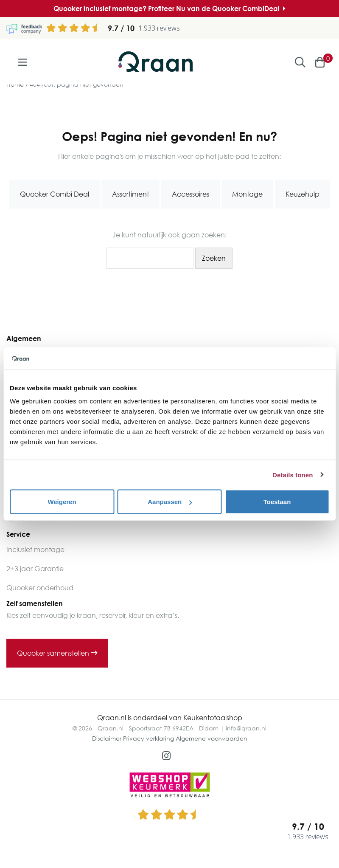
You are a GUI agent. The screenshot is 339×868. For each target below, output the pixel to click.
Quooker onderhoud (40, 588)
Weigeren (62, 502)
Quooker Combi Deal (55, 194)
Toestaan (277, 502)
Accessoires (191, 194)
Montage (247, 194)
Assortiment (130, 194)
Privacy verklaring (148, 738)
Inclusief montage (35, 550)
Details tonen (293, 475)
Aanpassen (170, 502)
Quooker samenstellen (57, 653)
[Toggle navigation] (22, 62)
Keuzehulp (303, 194)
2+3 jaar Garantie (35, 569)
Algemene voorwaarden (212, 738)
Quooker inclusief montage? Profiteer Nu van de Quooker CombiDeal (169, 8)
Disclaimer (107, 738)
